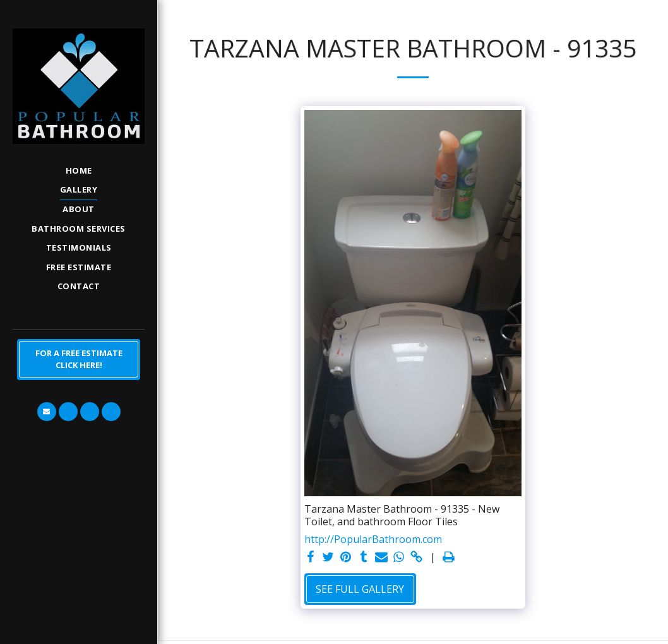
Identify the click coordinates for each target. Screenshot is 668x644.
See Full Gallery (360, 589)
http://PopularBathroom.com (373, 539)
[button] (47, 412)
